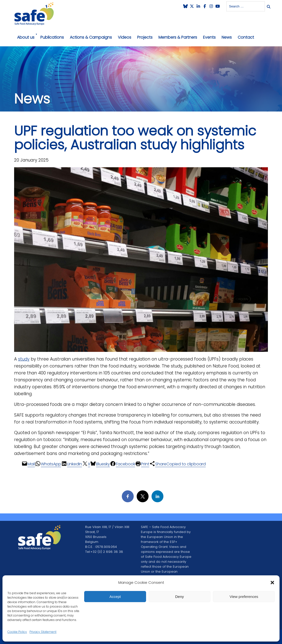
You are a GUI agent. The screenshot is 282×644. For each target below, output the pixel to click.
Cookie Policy (17, 632)
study (24, 359)
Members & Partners (178, 37)
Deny (179, 597)
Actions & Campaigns (91, 37)
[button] (272, 583)
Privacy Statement (43, 632)
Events (209, 37)
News (227, 37)
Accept (115, 597)
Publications (52, 37)
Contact (246, 37)
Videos (125, 37)
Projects (145, 37)
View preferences (244, 597)
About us (26, 37)
